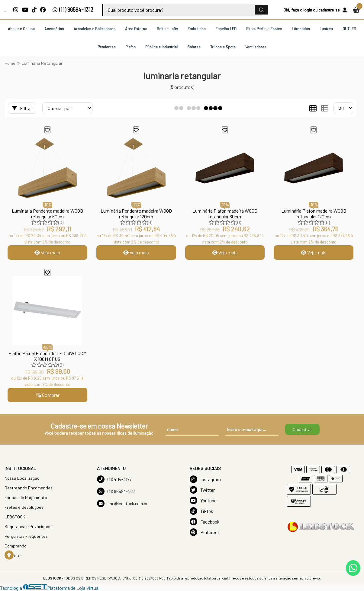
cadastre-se (329, 10)
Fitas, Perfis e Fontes (264, 29)
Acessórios (54, 29)
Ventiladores (256, 47)
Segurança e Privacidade (28, 526)
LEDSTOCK (15, 517)
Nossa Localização (22, 478)
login (308, 10)
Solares (194, 47)
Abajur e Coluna (21, 29)
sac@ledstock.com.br (122, 503)
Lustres (326, 29)
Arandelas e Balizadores (95, 29)
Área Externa (136, 29)
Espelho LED (226, 29)
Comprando (16, 546)
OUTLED (349, 29)
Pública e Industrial (161, 47)
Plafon (130, 47)
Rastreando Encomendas (29, 488)
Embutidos (197, 29)
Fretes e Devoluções (24, 507)
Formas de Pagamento (26, 497)
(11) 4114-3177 (114, 479)
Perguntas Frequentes (26, 536)
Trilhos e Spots (223, 47)
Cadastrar (302, 429)
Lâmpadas (301, 29)
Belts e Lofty (167, 29)
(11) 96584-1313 (73, 10)
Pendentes (107, 47)
